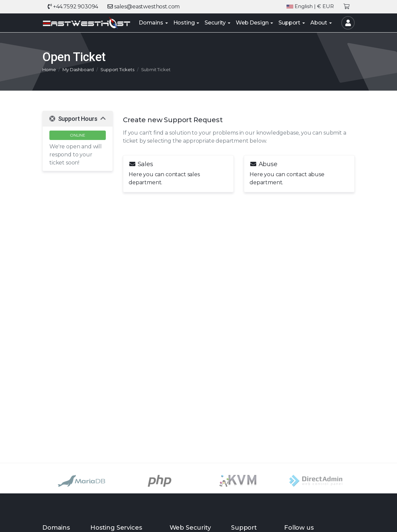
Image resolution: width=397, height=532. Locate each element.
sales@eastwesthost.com (144, 7)
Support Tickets (117, 69)
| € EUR (310, 7)
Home (49, 69)
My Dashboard (78, 69)
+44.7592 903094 (73, 7)
